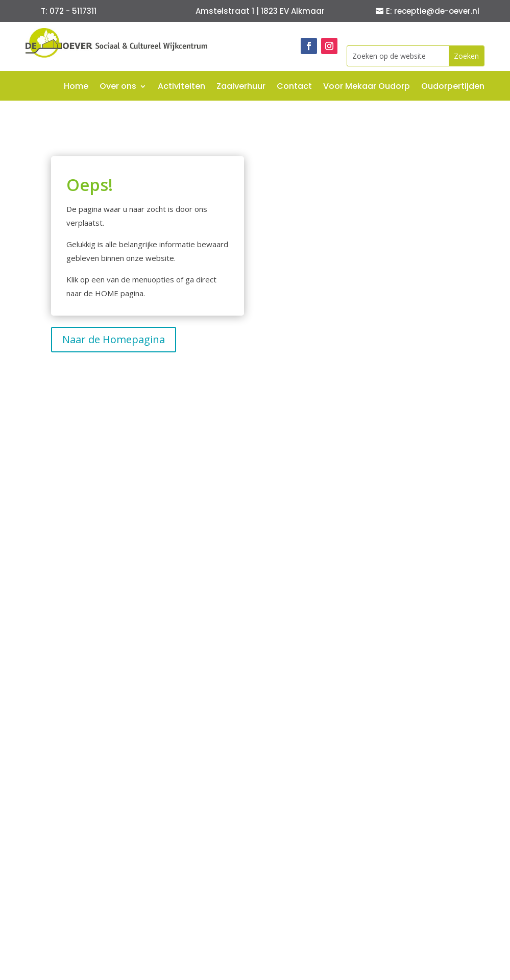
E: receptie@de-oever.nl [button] (433, 11)
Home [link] (76, 87)
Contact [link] (294, 87)
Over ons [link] (118, 87)
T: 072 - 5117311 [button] (69, 11)
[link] (118, 55)
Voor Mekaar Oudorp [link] (367, 87)
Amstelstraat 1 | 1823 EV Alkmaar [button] (260, 11)
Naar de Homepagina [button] (114, 339)
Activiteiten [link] (181, 87)
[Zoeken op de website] (398, 56)
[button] (466, 56)
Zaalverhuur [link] (241, 87)
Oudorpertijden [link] (453, 87)
